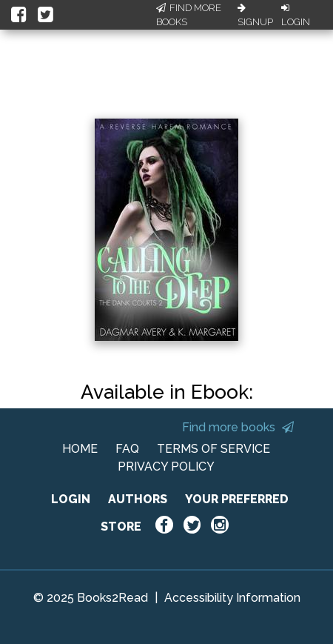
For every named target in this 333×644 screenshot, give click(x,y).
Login (296, 16)
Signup (255, 16)
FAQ (127, 449)
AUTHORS (138, 499)
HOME (80, 449)
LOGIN (71, 499)
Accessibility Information (232, 598)
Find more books (238, 427)
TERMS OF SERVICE (213, 449)
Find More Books (189, 15)
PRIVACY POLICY (166, 467)
